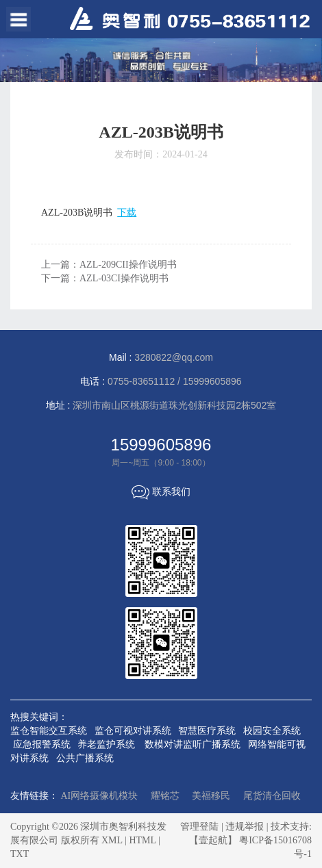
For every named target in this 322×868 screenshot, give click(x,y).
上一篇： (109, 265)
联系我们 (161, 492)
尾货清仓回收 (272, 796)
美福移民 (211, 796)
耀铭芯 (165, 796)
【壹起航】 (213, 840)
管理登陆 (199, 827)
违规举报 (245, 827)
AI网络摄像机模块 (100, 796)
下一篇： (105, 278)
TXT (20, 854)
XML (112, 840)
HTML (142, 840)
